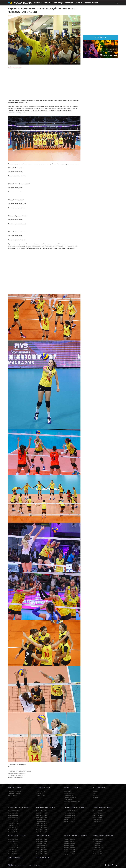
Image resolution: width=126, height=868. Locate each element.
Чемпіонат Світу (69, 795)
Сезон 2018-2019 (13, 826)
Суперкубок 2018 (70, 852)
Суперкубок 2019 (70, 850)
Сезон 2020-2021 (13, 821)
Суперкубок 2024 (70, 841)
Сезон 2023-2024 (13, 815)
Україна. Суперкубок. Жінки (103, 836)
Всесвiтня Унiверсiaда (71, 804)
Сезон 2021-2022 (13, 819)
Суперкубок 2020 (70, 847)
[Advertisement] (44, 84)
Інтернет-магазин (92, 3)
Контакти (69, 3)
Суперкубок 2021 (70, 845)
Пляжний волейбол (15, 858)
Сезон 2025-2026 (13, 811)
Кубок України (12, 795)
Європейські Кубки (43, 788)
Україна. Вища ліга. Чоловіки (75, 808)
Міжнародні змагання (73, 788)
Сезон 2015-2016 (13, 832)
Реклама (79, 3)
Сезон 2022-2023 (13, 817)
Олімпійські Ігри (69, 793)
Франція (95, 797)
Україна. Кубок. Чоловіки (17, 836)
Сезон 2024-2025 (13, 813)
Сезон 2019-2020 (13, 824)
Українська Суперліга (14, 791)
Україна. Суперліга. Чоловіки (18, 808)
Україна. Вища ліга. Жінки (102, 808)
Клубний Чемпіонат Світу (15, 68)
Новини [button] (38, 3)
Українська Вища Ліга (14, 793)
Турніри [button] (48, 3)
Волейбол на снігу (43, 858)
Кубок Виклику (41, 795)
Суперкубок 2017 (70, 854)
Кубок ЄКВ (40, 793)
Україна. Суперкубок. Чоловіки (76, 836)
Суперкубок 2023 (70, 843)
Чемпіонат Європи (70, 797)
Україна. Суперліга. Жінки (46, 808)
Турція (95, 795)
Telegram (11, 767)
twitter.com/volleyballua (16, 778)
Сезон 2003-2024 (13, 841)
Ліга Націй (68, 791)
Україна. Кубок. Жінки (44, 836)
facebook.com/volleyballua (16, 775)
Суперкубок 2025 (70, 839)
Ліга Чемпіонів (41, 791)
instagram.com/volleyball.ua (17, 773)
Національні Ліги (99, 788)
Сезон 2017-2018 (13, 828)
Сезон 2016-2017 (13, 830)
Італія (94, 793)
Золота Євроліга (69, 799)
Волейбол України (15, 788)
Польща (95, 791)
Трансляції (58, 3)
